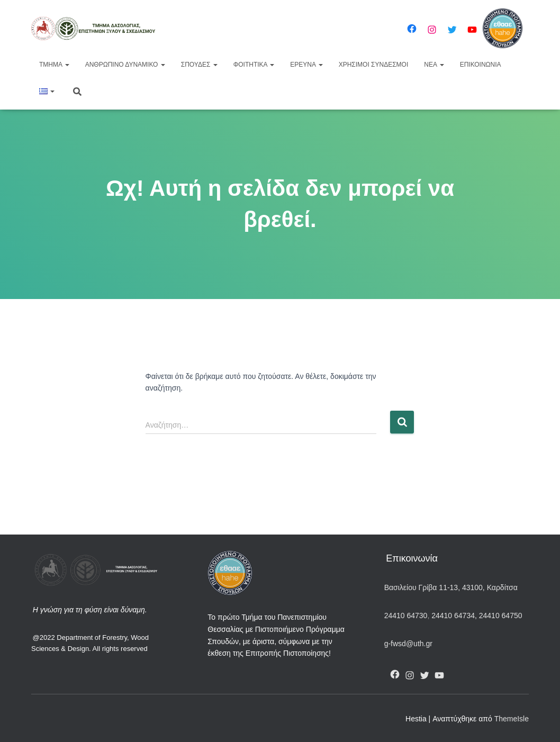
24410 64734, (454, 616)
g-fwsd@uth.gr (408, 644)
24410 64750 (501, 616)
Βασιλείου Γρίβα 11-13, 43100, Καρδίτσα (451, 587)
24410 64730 (406, 616)
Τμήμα (54, 65)
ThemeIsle (512, 719)
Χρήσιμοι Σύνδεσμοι (374, 65)
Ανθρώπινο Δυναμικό (125, 65)
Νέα (434, 65)
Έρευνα (306, 65)
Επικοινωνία (481, 65)
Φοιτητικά (254, 65)
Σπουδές (199, 65)
